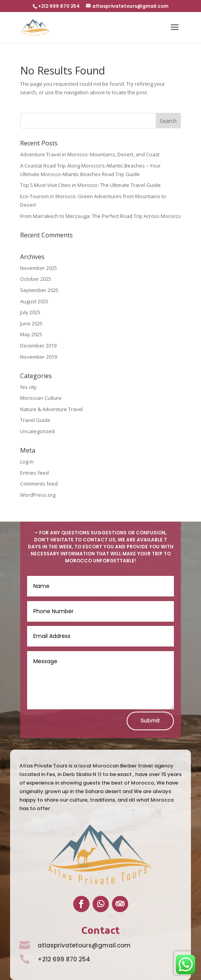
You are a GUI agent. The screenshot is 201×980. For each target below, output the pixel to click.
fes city (28, 387)
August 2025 (34, 301)
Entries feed (34, 473)
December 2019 (38, 346)
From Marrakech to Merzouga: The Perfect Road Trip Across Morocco (100, 216)
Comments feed (39, 484)
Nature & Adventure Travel (52, 409)
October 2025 (36, 279)
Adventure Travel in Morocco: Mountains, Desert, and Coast (90, 154)
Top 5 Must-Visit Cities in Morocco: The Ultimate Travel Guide (90, 185)
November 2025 (39, 268)
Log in (27, 461)
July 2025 (30, 312)
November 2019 (39, 357)
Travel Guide (35, 420)
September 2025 (39, 290)
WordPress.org (38, 495)
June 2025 (31, 323)
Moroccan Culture (41, 398)
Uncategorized (37, 431)
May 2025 (31, 334)
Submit (150, 721)
